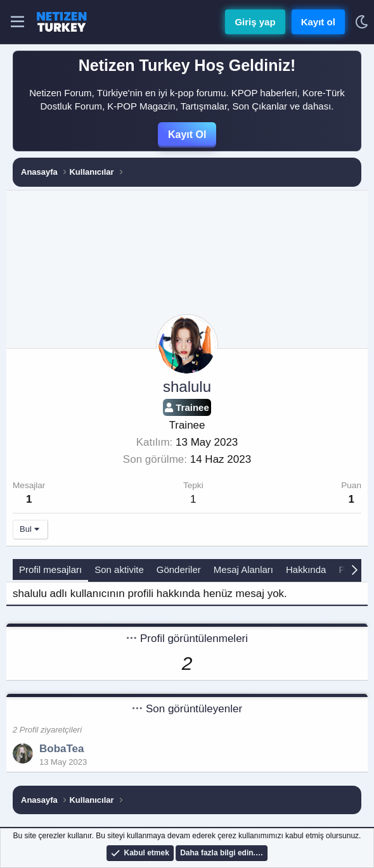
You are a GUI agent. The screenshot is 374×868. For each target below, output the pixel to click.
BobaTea (62, 749)
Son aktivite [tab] (119, 569)
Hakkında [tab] (306, 569)
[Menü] (17, 22)
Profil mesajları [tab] (50, 569)
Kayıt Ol (187, 135)
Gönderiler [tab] (179, 569)
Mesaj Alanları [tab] (243, 569)
